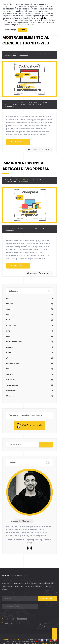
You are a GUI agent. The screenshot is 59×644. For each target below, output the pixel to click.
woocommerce (11, 390)
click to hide (18, 103)
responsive (33, 228)
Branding (9, 304)
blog (8, 298)
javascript (10, 347)
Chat (8, 309)
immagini (21, 228)
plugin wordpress (12, 363)
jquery (47, 54)
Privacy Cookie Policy (39, 18)
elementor (44, 103)
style (39, 105)
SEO (8, 369)
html (39, 54)
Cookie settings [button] (10, 30)
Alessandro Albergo (20, 521)
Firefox (9, 320)
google (9, 331)
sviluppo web (11, 56)
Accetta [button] (22, 30)
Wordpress (23, 56)
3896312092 (22, 619)
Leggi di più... (18, 142)
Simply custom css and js (24, 105)
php (8, 358)
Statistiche (10, 374)
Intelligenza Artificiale (14, 342)
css (33, 54)
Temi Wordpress (12, 385)
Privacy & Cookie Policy (14, 639)
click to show (32, 103)
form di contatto (12, 325)
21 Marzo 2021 (11, 54)
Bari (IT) (17, 623)
